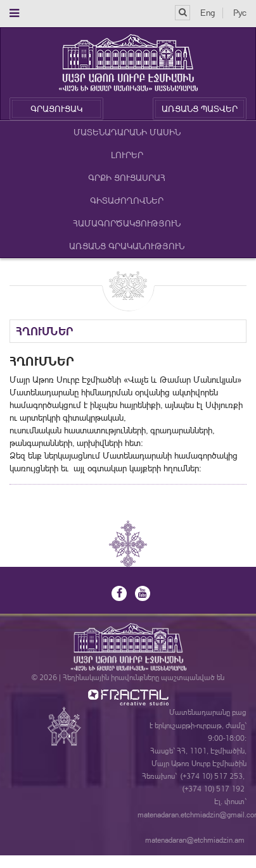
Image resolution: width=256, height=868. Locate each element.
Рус (240, 13)
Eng (208, 13)
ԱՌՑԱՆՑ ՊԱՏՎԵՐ (200, 109)
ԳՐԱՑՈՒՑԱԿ (56, 109)
